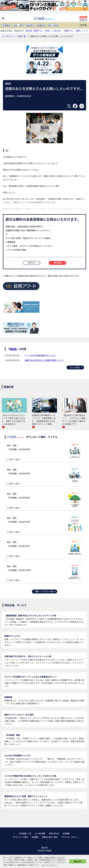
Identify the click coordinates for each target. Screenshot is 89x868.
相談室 (8, 83)
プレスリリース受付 (20, 837)
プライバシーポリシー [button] (49, 865)
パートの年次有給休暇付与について (40, 355)
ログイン (84, 20)
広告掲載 (66, 833)
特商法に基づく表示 (50, 837)
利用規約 (35, 837)
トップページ (8, 36)
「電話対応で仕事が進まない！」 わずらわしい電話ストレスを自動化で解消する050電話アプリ (74, 420)
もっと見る (76, 367)
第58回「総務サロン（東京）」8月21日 (43, 31)
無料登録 (84, 17)
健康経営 (41, 25)
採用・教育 (18, 25)
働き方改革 (53, 25)
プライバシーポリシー (70, 837)
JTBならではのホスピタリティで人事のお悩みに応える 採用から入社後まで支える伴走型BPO (14, 420)
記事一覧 (22, 36)
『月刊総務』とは (24, 833)
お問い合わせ (54, 833)
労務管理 (6, 25)
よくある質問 (40, 833)
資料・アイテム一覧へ (46, 591)
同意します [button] (78, 861)
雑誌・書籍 (44, 452)
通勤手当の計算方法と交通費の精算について (44, 360)
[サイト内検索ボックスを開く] (85, 25)
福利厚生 (30, 25)
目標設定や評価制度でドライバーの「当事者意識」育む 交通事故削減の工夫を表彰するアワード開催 (44, 420)
